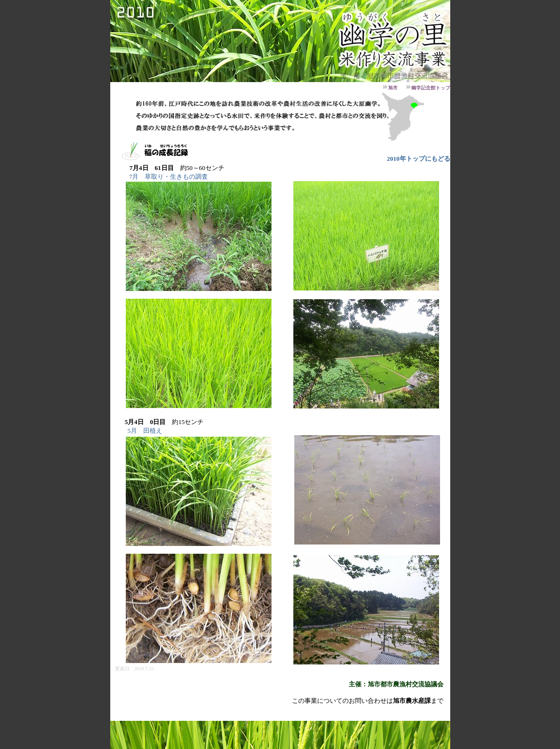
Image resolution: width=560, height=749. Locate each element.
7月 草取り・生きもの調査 (169, 177)
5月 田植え (145, 431)
